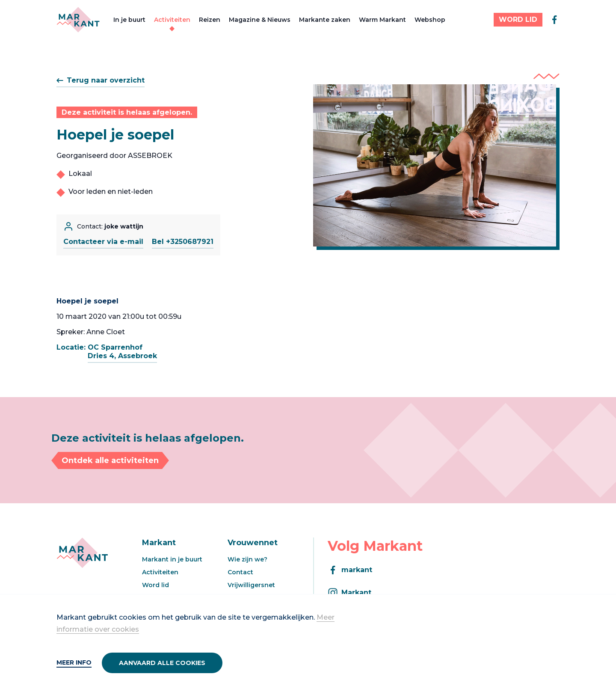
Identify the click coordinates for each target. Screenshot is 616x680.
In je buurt (129, 20)
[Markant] (78, 20)
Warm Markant (382, 20)
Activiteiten (172, 20)
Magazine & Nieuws (260, 20)
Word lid (155, 585)
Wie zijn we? (247, 559)
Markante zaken (325, 20)
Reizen (210, 20)
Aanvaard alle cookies (162, 663)
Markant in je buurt (172, 559)
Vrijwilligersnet (251, 585)
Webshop (430, 20)
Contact (240, 572)
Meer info (74, 662)
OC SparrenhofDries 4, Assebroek (122, 352)
